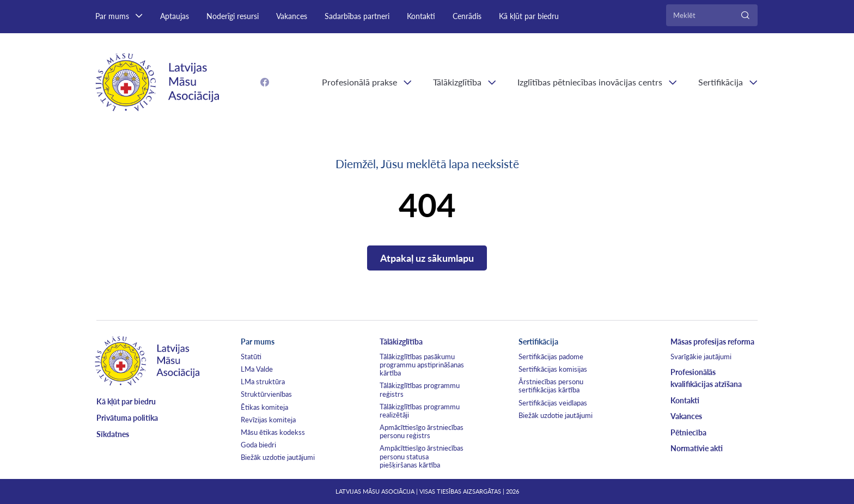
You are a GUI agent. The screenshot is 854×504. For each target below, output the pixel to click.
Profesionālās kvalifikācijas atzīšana (706, 378)
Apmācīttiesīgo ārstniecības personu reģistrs (422, 431)
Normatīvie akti (697, 448)
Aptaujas (175, 16)
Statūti (251, 357)
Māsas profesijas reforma (712, 342)
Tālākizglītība (457, 82)
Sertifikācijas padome (551, 357)
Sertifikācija (721, 82)
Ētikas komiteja (264, 407)
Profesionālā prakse (359, 82)
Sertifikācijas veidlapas (553, 403)
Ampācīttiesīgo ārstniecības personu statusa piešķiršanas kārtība (422, 456)
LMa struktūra (263, 382)
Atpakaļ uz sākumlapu (427, 258)
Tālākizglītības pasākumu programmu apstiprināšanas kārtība (422, 365)
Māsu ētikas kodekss (273, 432)
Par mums (112, 16)
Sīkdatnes (113, 434)
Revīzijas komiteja (268, 420)
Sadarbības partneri (357, 16)
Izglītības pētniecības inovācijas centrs (590, 82)
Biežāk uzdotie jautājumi (278, 457)
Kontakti (421, 16)
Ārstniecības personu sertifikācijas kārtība (551, 386)
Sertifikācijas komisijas (553, 369)
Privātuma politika (127, 418)
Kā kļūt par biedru (529, 16)
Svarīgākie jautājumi (701, 357)
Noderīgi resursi (233, 16)
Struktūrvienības (266, 394)
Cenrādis (467, 16)
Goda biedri (258, 445)
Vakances (292, 16)
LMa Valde (257, 369)
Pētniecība (688, 432)
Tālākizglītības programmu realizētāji (420, 411)
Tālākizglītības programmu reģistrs (420, 389)
